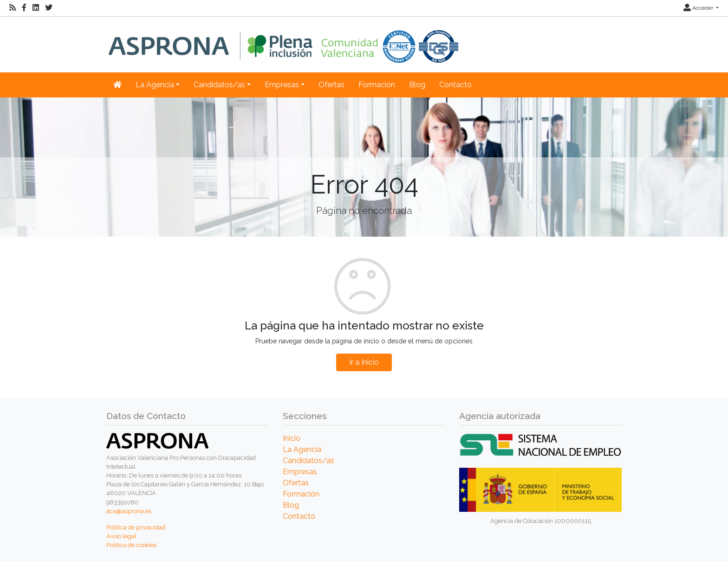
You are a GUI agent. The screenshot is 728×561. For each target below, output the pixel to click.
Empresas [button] (282, 85)
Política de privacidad (136, 527)
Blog (417, 85)
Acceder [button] (699, 8)
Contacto (455, 85)
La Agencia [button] (155, 85)
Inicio (292, 438)
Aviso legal (121, 536)
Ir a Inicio (364, 362)
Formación (377, 85)
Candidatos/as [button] (219, 85)
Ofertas (331, 85)
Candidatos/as (309, 461)
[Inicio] (283, 40)
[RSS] (13, 8)
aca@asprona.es (129, 511)
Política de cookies (131, 545)
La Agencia (302, 449)
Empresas (300, 472)
